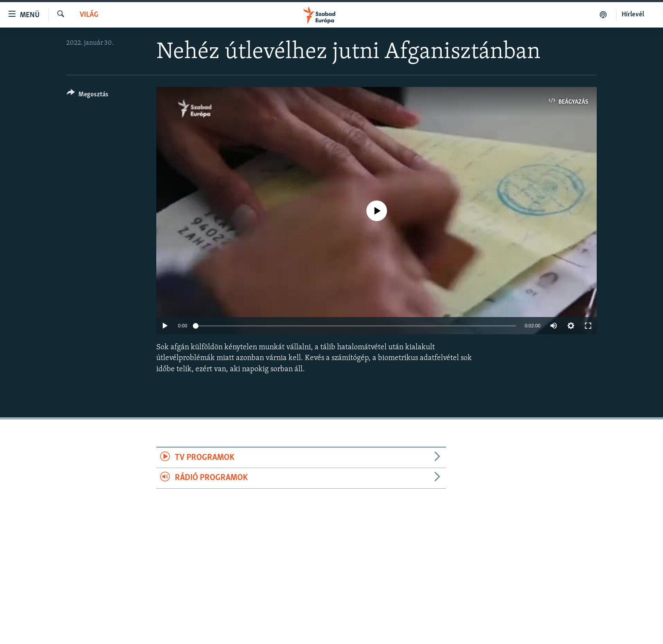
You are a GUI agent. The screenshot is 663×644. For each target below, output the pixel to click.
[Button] (88, 96)
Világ (89, 15)
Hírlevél (633, 15)
